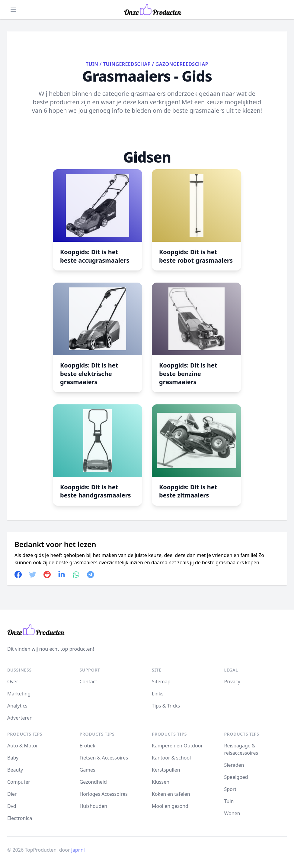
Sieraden (234, 765)
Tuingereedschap (127, 64)
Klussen (161, 782)
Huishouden (94, 806)
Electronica (20, 818)
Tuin (92, 64)
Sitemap (161, 682)
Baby (13, 758)
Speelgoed (236, 777)
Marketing (19, 694)
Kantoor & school (171, 758)
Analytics (17, 706)
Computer (19, 782)
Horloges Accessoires (104, 794)
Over (13, 682)
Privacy (232, 682)
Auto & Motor (23, 746)
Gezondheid (93, 782)
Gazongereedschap (182, 64)
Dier (12, 794)
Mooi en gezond (170, 806)
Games (88, 770)
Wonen (232, 813)
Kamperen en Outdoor (177, 746)
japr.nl (78, 850)
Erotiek (88, 746)
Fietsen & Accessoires (104, 758)
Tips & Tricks (166, 706)
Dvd (12, 806)
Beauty (15, 770)
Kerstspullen (166, 770)
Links (158, 694)
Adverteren (20, 718)
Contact (88, 682)
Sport (230, 789)
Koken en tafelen (171, 794)
